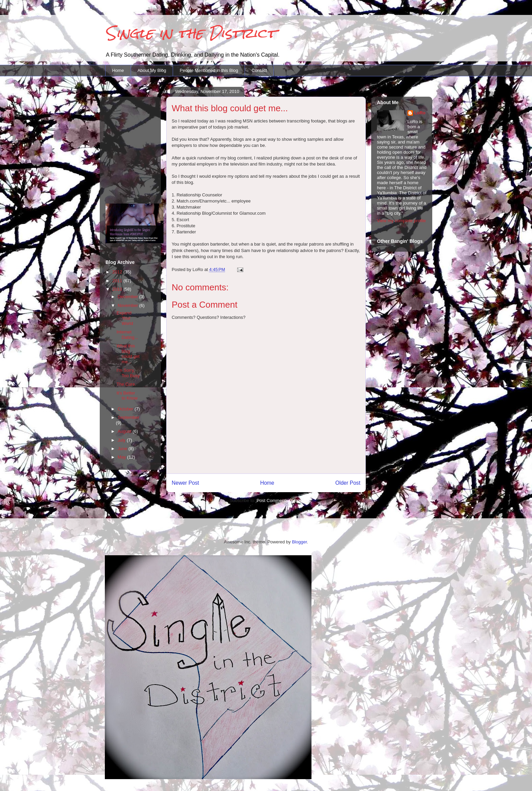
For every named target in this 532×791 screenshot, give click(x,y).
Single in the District (191, 33)
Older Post (348, 483)
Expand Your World (125, 318)
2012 (118, 272)
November (129, 305)
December (129, 297)
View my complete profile (401, 221)
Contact (259, 70)
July (122, 440)
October (126, 409)
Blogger (299, 542)
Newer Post (185, 483)
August (125, 431)
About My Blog (152, 70)
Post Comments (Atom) (279, 500)
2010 (118, 289)
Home (118, 70)
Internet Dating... (127, 335)
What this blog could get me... (128, 354)
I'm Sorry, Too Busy (128, 373)
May (122, 457)
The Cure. (126, 384)
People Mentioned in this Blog (209, 70)
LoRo (420, 113)
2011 (118, 281)
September (129, 417)
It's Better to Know (127, 396)
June (123, 449)
